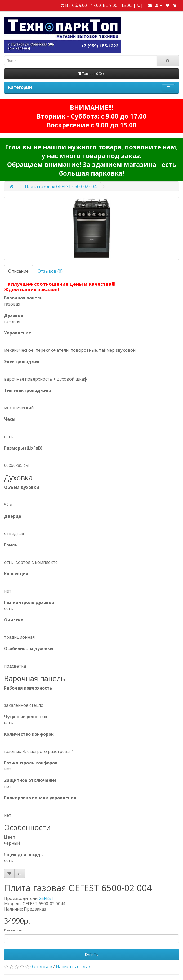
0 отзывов (41, 966)
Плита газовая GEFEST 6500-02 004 (61, 186)
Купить (91, 954)
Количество (13, 930)
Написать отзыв (73, 966)
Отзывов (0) (50, 271)
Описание (18, 271)
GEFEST (46, 898)
